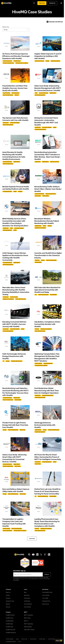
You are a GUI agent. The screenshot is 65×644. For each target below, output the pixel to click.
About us (8, 592)
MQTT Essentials (28, 615)
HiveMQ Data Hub (11, 630)
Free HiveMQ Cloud (47, 592)
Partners (8, 598)
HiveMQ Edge (9, 624)
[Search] (34, 3)
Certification (27, 601)
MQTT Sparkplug (28, 624)
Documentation (28, 604)
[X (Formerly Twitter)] (41, 555)
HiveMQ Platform (10, 615)
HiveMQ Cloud (10, 618)
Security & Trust (10, 601)
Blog (25, 592)
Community (27, 598)
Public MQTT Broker (29, 630)
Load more (32, 539)
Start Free (42, 3)
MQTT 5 (26, 621)
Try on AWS (45, 598)
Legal (17, 639)
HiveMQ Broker (10, 621)
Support (8, 604)
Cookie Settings (52, 639)
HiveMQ (11, 639)
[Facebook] (45, 555)
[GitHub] (29, 555)
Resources (27, 595)
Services (8, 607)
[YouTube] (33, 555)
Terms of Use (24, 639)
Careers (8, 595)
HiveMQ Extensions (11, 633)
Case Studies (27, 607)
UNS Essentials (28, 627)
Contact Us (52, 3)
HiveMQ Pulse (9, 627)
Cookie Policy (42, 639)
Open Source (46, 604)
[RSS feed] (49, 555)
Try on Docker (46, 595)
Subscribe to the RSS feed (55, 22)
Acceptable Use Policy (11, 642)
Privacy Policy (24, 579)
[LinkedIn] (37, 555)
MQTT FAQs (27, 618)
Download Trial (46, 601)
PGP (20, 642)
